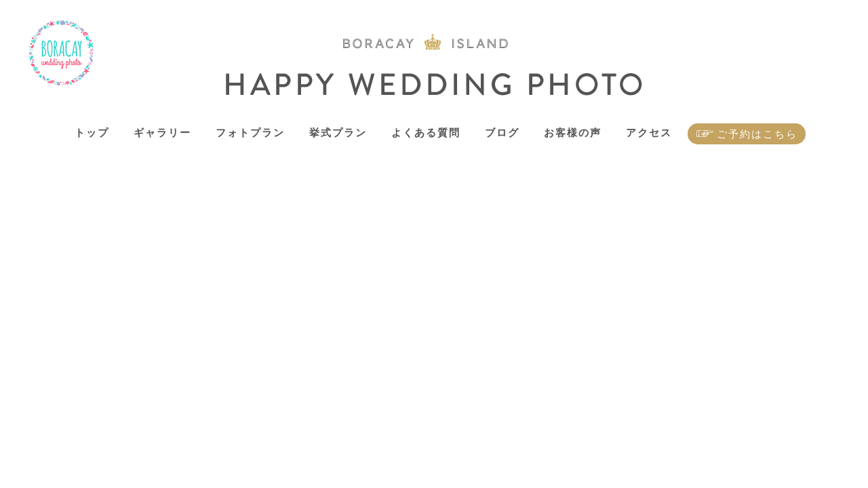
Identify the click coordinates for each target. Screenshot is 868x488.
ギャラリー (162, 133)
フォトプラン (250, 133)
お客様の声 (573, 133)
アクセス (649, 133)
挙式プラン (338, 133)
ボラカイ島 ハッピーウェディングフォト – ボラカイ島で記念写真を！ (62, 53)
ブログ (502, 133)
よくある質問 (426, 133)
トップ (92, 133)
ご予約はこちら (757, 134)
